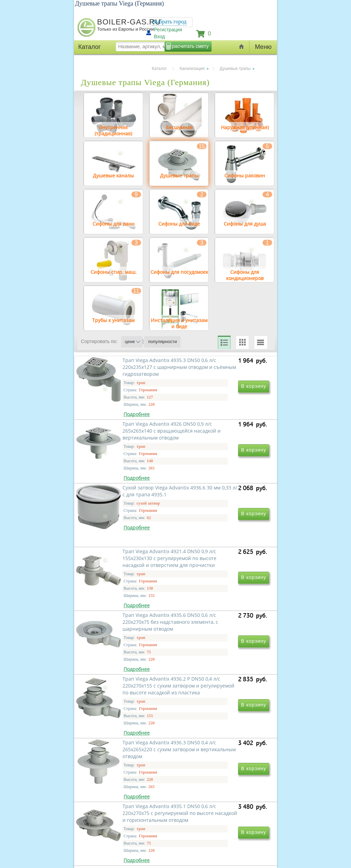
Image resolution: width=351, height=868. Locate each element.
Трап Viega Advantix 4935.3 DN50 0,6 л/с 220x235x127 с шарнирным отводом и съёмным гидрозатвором (125, 438)
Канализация (192, 69)
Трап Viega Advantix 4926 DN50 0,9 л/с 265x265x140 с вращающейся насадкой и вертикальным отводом (218, 438)
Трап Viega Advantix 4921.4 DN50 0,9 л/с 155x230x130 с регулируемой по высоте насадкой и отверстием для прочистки (219, 540)
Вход (160, 37)
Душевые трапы (235, 69)
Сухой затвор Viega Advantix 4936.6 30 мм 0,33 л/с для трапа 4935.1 (126, 533)
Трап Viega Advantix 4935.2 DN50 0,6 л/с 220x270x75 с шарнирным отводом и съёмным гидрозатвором (125, 834)
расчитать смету (190, 46)
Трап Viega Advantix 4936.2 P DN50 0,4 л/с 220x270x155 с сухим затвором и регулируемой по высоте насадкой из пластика (220, 639)
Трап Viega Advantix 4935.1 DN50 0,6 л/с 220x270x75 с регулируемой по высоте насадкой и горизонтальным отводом (221, 739)
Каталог (159, 69)
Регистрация (168, 30)
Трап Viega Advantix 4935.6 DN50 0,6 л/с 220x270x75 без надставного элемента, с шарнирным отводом (126, 636)
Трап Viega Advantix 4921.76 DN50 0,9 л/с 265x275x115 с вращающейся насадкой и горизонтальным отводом (220, 834)
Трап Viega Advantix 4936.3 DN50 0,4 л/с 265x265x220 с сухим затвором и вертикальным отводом (125, 735)
